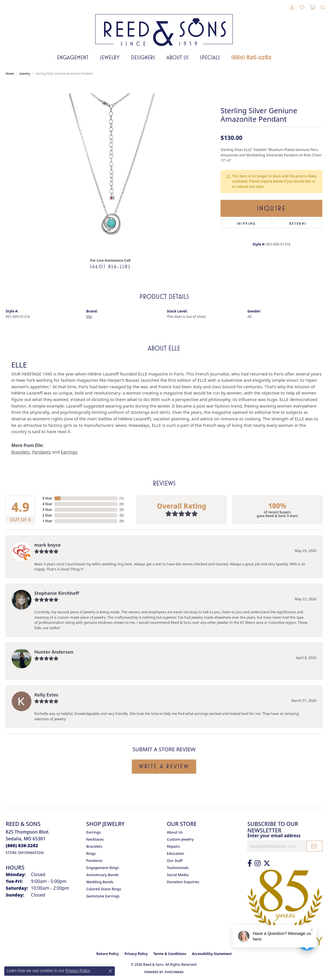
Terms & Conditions (170, 954)
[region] (110, 168)
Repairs (173, 846)
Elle (89, 317)
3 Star (47, 510)
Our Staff (175, 861)
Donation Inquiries (183, 882)
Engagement (73, 57)
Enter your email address (274, 836)
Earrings (69, 452)
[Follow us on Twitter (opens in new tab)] (267, 863)
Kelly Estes (46, 695)
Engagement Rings (102, 868)
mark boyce (47, 545)
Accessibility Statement (212, 954)
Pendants (42, 452)
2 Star (47, 515)
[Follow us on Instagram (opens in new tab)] (258, 863)
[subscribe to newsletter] (314, 846)
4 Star (47, 504)
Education (176, 853)
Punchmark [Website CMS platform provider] (174, 972)
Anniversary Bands (102, 875)
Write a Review (164, 766)
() (122, 498)
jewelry (25, 74)
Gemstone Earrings (103, 896)
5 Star (47, 498)
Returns (298, 224)
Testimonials (178, 868)
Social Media (178, 875)
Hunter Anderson (54, 652)
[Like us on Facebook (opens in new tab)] (250, 863)
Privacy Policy (136, 954)
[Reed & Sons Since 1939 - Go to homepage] (164, 26)
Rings (91, 853)
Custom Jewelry (180, 839)
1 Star (47, 521)
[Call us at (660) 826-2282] (22, 845)
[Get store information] (25, 853)
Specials (210, 57)
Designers (143, 57)
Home (10, 74)
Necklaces (95, 839)
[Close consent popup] (110, 971)
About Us (177, 57)
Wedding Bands (100, 882)
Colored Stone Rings (104, 889)
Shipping (246, 224)
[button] (292, 8)
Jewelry (110, 57)
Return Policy (108, 954)
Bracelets (21, 452)
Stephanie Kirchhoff (57, 593)
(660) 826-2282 (251, 57)
